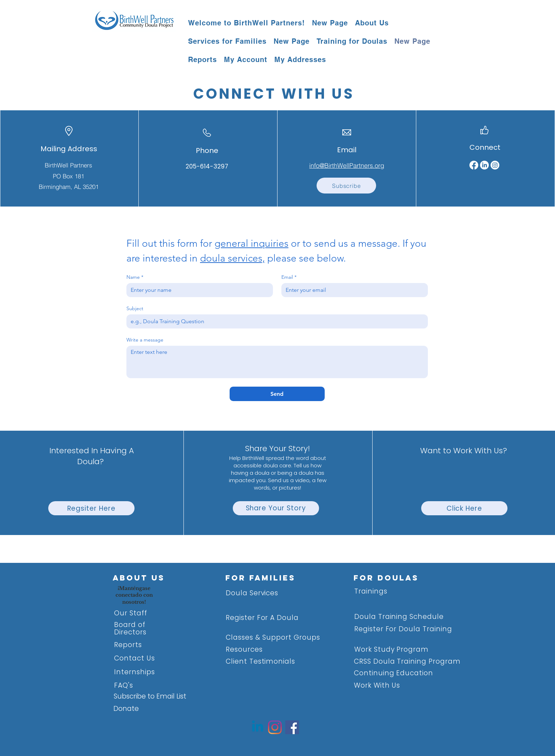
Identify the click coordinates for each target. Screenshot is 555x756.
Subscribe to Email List (150, 696)
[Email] (353, 290)
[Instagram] (495, 165)
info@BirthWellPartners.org (347, 165)
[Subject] (275, 321)
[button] (372, 23)
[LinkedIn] (484, 165)
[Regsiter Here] (91, 508)
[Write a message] (277, 362)
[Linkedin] (258, 727)
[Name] (198, 290)
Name (135, 277)
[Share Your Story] (276, 508)
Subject (135, 309)
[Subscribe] (346, 186)
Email (289, 277)
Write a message (145, 340)
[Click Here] (464, 508)
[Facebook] (474, 165)
